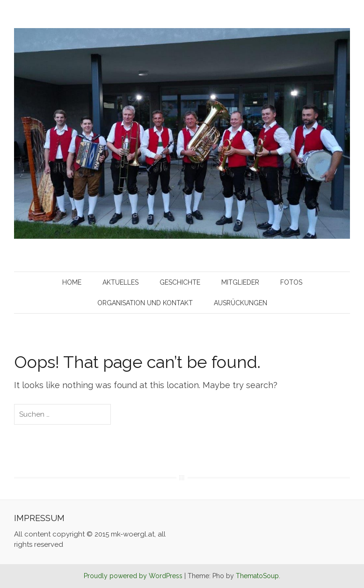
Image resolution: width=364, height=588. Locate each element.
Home (72, 282)
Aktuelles (120, 282)
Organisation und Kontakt (145, 303)
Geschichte (180, 282)
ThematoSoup (257, 576)
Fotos (291, 282)
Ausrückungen (240, 303)
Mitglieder (240, 282)
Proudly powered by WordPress (133, 576)
